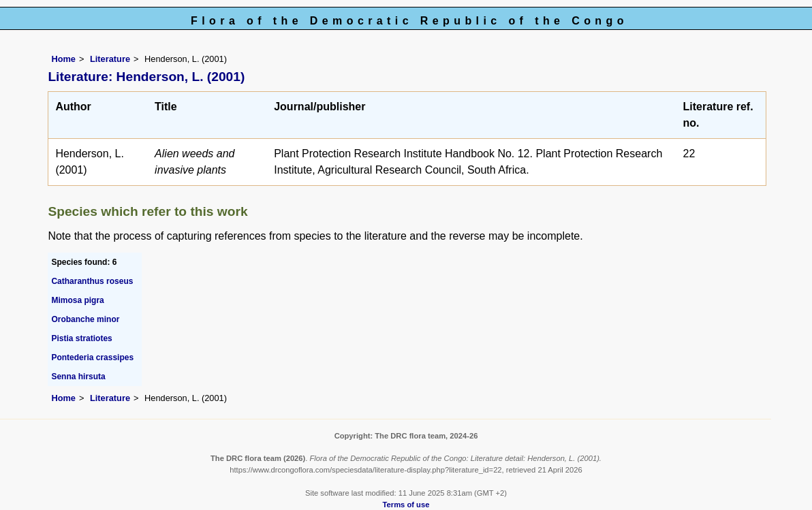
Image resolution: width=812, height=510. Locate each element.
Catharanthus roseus (92, 281)
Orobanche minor (85, 319)
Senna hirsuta (78, 377)
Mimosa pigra (77, 300)
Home (63, 59)
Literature (110, 59)
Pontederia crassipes (92, 357)
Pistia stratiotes (81, 338)
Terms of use (406, 505)
